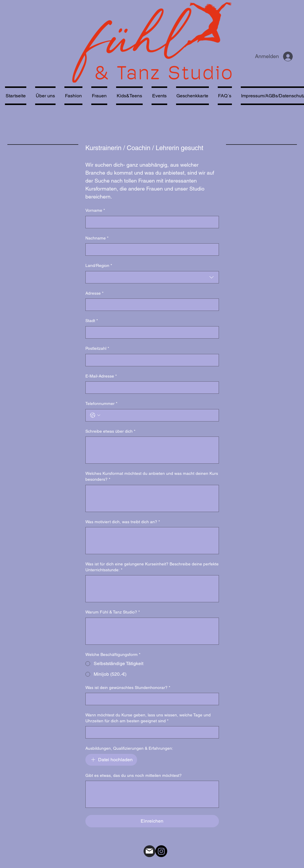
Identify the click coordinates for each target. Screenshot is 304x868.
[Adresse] (150, 305)
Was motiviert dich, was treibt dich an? (123, 522)
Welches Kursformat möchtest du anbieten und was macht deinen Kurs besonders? (152, 477)
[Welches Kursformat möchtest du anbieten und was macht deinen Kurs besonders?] (152, 498)
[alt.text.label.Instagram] (161, 851)
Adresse (94, 293)
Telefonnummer (101, 404)
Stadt (92, 321)
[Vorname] (150, 222)
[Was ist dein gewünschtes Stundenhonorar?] (150, 699)
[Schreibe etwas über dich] (152, 450)
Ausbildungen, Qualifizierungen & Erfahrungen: (129, 748)
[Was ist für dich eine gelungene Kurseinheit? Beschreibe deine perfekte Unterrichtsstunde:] (152, 589)
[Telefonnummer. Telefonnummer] (158, 415)
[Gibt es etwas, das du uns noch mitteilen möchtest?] (152, 794)
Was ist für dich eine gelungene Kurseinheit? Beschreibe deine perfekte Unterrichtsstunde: (152, 567)
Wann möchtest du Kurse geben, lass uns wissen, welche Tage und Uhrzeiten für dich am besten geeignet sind (148, 718)
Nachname (97, 238)
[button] (99, 96)
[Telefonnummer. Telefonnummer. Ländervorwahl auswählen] (95, 415)
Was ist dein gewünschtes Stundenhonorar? (128, 688)
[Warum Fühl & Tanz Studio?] (152, 631)
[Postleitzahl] (150, 360)
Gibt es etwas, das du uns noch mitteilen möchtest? (134, 775)
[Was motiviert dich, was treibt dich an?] (152, 541)
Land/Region (99, 266)
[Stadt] (150, 332)
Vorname (95, 211)
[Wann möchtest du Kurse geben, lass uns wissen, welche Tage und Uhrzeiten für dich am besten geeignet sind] (150, 732)
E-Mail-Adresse (101, 376)
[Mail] (149, 851)
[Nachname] (150, 250)
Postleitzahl (97, 349)
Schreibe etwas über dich (110, 431)
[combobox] (152, 277)
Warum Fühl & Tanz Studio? (113, 612)
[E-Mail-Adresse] (150, 388)
